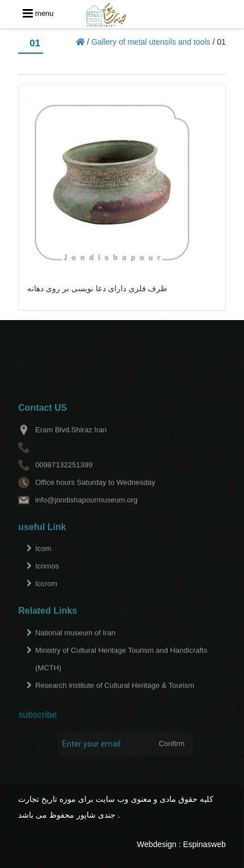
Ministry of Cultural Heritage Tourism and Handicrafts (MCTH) (121, 671)
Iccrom (46, 595)
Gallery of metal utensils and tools (151, 42)
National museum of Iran (75, 644)
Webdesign (157, 844)
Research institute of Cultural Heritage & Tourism (115, 697)
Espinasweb (204, 844)
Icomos (47, 578)
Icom (43, 560)
